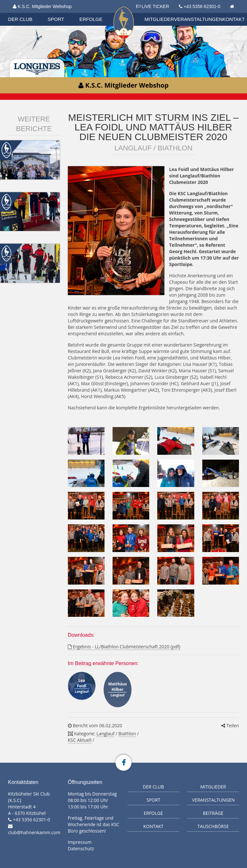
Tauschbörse (213, 826)
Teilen (230, 725)
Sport (56, 19)
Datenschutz (81, 849)
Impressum (80, 842)
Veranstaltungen (198, 19)
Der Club (20, 19)
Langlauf (105, 734)
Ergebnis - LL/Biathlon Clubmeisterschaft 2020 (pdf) (124, 647)
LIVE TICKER (153, 6)
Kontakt (234, 19)
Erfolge (91, 19)
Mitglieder (160, 19)
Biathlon (127, 734)
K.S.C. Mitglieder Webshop (42, 6)
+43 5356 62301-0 (202, 6)
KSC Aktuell (80, 740)
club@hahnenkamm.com (34, 832)
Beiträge (213, 813)
